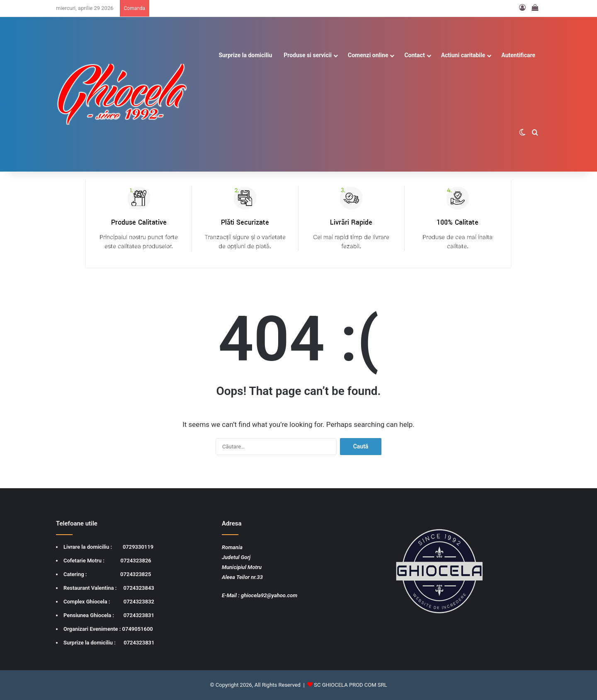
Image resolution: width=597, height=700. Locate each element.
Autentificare (518, 55)
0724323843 (139, 588)
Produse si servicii (308, 55)
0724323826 (136, 561)
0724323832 (139, 602)
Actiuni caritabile (463, 55)
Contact (414, 55)
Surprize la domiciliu (245, 55)
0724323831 (139, 615)
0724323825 (136, 574)
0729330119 (138, 547)
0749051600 (138, 629)
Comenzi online (368, 55)
